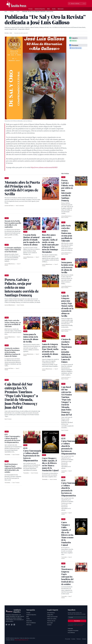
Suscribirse (77, 621)
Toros (18, 11)
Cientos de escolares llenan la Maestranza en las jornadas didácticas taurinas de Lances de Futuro (12, 352)
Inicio (6, 11)
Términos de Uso (51, 621)
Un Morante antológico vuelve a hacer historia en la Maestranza (13, 250)
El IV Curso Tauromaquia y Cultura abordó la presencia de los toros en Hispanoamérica (12, 438)
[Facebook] (6, 625)
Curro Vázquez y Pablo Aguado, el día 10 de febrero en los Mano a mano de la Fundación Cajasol (50, 464)
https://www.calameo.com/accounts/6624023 (44, 168)
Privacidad (68, 639)
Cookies (73, 639)
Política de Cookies (52, 619)
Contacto (49, 625)
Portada (31, 9)
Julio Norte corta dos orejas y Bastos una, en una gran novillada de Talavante (13, 323)
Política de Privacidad (52, 617)
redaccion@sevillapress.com (21, 640)
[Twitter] (9, 625)
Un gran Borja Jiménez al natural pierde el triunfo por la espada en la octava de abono (31, 240)
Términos (79, 639)
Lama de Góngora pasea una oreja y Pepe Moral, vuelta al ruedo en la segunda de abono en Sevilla (50, 350)
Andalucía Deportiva (40, 9)
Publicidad (70, 629)
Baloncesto (61, 9)
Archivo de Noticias (31, 623)
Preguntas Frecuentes (73, 631)
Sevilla (54, 9)
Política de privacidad (78, 625)
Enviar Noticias (71, 633)
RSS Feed (29, 625)
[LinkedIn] (14, 625)
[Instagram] (12, 625)
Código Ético (50, 615)
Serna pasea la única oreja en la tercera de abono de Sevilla (31, 338)
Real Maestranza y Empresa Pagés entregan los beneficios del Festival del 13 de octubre (13, 468)
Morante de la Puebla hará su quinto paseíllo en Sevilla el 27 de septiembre (13, 224)
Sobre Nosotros (51, 613)
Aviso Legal (50, 623)
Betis (49, 9)
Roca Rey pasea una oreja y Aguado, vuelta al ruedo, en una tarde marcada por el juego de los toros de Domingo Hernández (50, 243)
